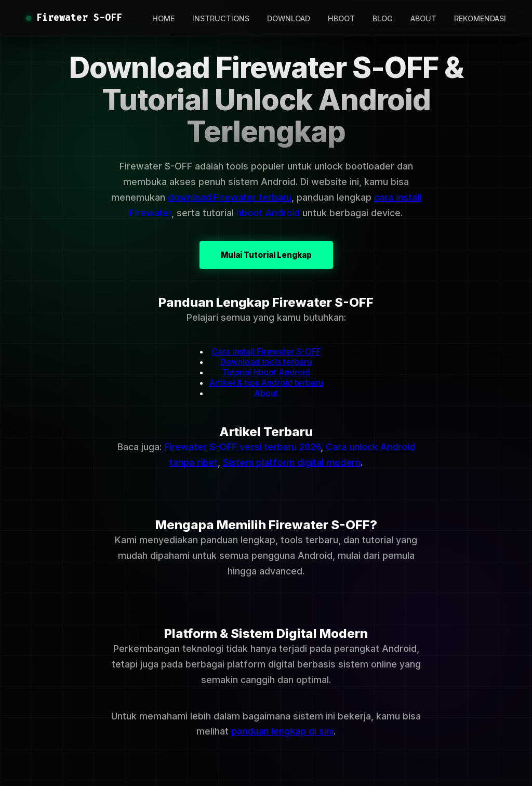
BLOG (383, 18)
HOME (163, 18)
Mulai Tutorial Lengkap (266, 255)
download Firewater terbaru (230, 197)
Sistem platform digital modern (292, 462)
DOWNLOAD (289, 18)
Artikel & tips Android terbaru (266, 383)
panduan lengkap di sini (282, 731)
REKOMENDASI (480, 18)
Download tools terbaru (266, 362)
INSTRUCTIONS (221, 18)
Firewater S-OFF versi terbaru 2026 (242, 447)
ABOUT (423, 18)
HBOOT (341, 18)
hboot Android (268, 213)
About (266, 393)
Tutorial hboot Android (266, 372)
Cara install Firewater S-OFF (266, 351)
